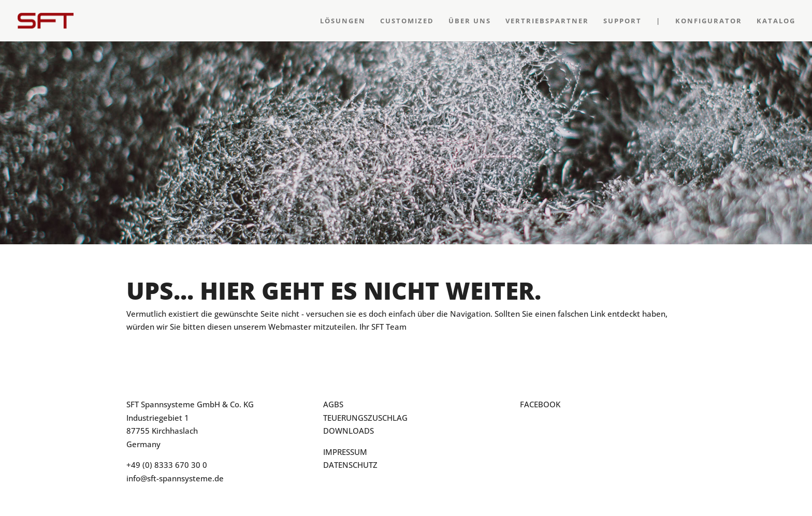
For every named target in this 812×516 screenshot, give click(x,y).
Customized (407, 21)
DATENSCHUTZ (350, 465)
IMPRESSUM (345, 452)
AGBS (333, 404)
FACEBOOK (540, 404)
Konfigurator (709, 21)
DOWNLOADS (349, 431)
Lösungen (343, 21)
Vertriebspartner (547, 21)
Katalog (776, 21)
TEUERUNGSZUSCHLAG (365, 418)
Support (622, 21)
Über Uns (470, 21)
